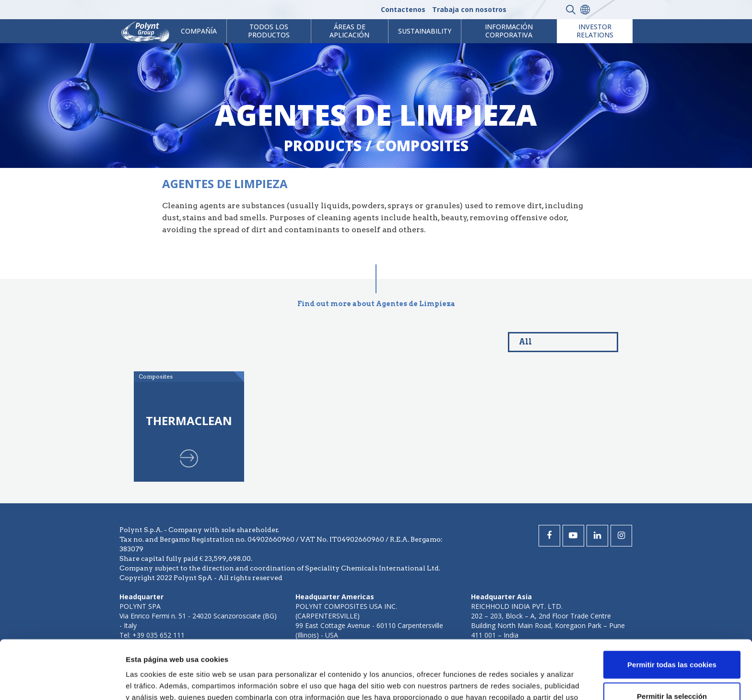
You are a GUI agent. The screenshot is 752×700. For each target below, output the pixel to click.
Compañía (199, 31)
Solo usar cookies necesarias (672, 669)
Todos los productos (269, 31)
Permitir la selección (672, 637)
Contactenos (403, 9)
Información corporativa (509, 31)
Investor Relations (595, 31)
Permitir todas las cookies (672, 606)
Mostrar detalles (515, 681)
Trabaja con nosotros (469, 9)
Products (323, 146)
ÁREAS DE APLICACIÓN (349, 31)
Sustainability (425, 31)
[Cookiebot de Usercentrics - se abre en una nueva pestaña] (62, 681)
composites (422, 146)
